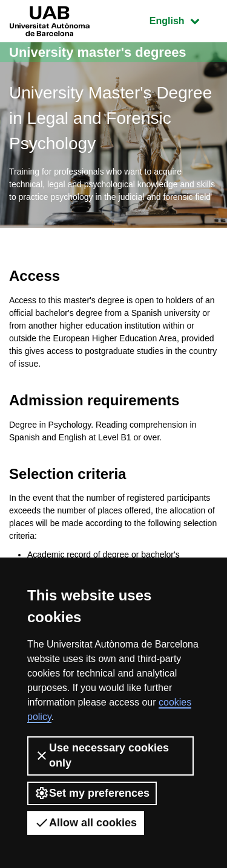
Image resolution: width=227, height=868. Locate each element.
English (183, 20)
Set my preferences (92, 793)
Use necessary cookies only (102, 755)
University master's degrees (98, 52)
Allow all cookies (86, 823)
